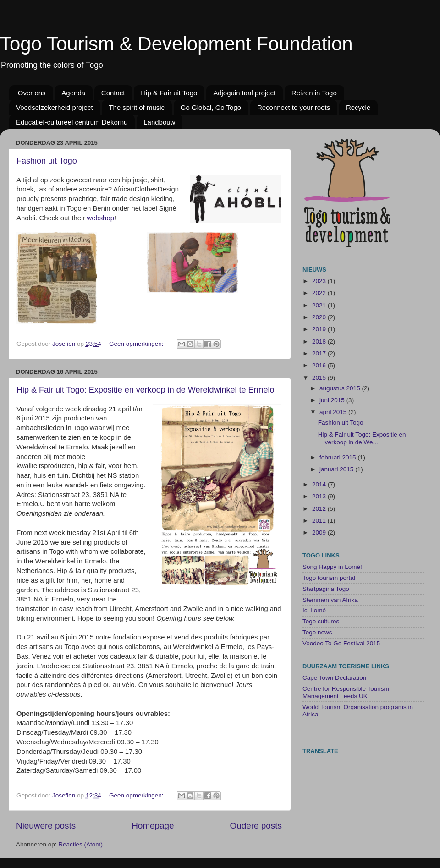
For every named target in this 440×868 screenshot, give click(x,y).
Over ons (32, 93)
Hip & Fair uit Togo (169, 93)
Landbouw (159, 122)
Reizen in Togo (314, 93)
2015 (320, 378)
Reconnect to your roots (294, 107)
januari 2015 (337, 469)
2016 (320, 365)
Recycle (358, 107)
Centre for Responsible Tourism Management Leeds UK (346, 692)
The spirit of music (137, 107)
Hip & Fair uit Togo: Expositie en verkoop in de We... (362, 438)
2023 (320, 281)
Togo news (317, 632)
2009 (320, 532)
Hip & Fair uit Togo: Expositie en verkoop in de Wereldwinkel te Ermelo (146, 390)
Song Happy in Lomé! (332, 567)
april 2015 (334, 412)
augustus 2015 (341, 388)
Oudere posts (256, 826)
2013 (320, 496)
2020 (320, 317)
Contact (113, 93)
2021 (320, 305)
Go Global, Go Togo (211, 107)
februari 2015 (338, 457)
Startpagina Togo (326, 589)
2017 (320, 353)
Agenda (73, 93)
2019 (320, 329)
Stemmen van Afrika (330, 600)
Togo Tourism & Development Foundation (176, 44)
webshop (100, 218)
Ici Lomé (314, 610)
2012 (320, 509)
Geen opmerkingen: (137, 344)
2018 (320, 341)
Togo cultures (321, 621)
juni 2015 (333, 400)
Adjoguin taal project (244, 93)
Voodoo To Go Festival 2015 (341, 643)
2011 (320, 521)
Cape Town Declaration (334, 678)
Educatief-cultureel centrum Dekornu (72, 122)
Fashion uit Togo (47, 161)
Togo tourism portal (329, 578)
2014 (320, 484)
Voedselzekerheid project (55, 107)
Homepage (153, 826)
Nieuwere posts (46, 826)
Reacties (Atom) (80, 844)
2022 (320, 293)
